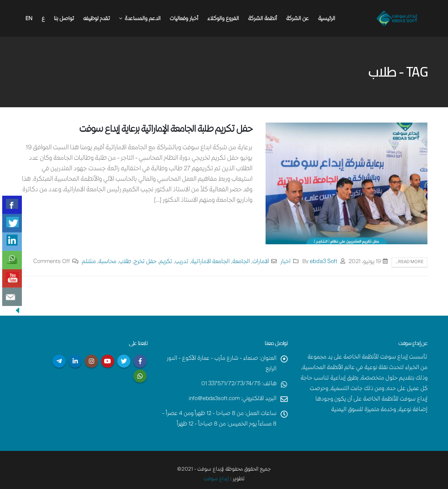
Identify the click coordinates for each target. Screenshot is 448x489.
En (29, 19)
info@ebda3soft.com (214, 399)
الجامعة (241, 262)
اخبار (285, 262)
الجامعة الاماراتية (210, 262)
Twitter (124, 361)
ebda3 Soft (324, 262)
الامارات (261, 262)
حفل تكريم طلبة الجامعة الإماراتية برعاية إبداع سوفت (166, 130)
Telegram (59, 361)
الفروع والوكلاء (223, 19)
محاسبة (107, 262)
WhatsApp (140, 376)
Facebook (140, 361)
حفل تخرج (145, 262)
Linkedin (75, 361)
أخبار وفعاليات (184, 19)
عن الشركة (297, 19)
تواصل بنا (64, 19)
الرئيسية (327, 19)
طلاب (125, 262)
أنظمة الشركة (262, 19)
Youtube (108, 361)
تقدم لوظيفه (96, 19)
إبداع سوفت (216, 479)
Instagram (91, 361)
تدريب (182, 262)
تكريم (166, 262)
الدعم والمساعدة (143, 19)
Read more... (409, 262)
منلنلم (89, 262)
